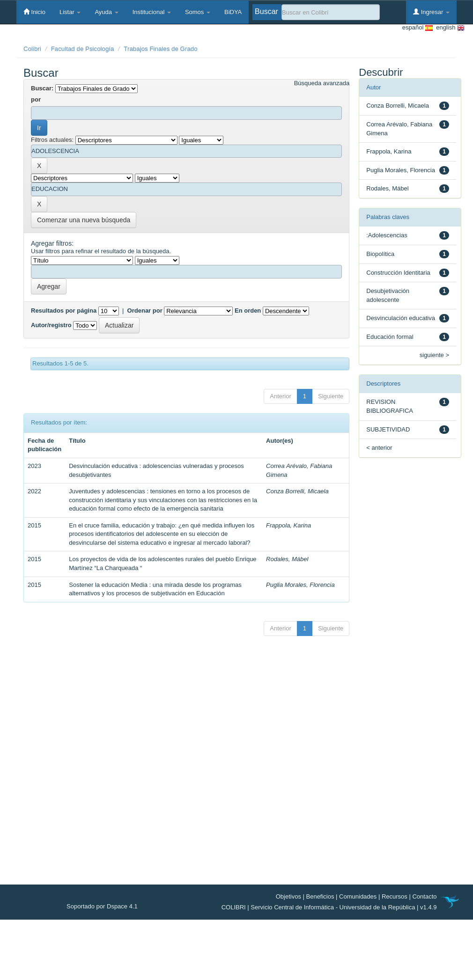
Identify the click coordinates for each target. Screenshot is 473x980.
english (449, 28)
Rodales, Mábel (287, 559)
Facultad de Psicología (83, 49)
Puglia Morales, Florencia (300, 585)
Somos (198, 12)
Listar (70, 12)
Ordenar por (145, 311)
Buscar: (42, 88)
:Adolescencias (387, 235)
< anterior (379, 448)
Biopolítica (380, 254)
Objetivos (288, 896)
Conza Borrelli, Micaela (297, 491)
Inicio (34, 12)
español (418, 28)
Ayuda (106, 12)
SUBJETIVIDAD (388, 429)
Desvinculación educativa (401, 318)
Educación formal (390, 337)
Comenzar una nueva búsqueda (84, 220)
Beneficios (320, 896)
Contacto (424, 896)
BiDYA (233, 12)
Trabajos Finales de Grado (160, 49)
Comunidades (358, 896)
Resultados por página (64, 311)
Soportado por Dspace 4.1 (102, 906)
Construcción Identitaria (398, 273)
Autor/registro (51, 325)
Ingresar (431, 12)
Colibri (32, 49)
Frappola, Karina (288, 525)
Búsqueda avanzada (322, 83)
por (36, 99)
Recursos (395, 896)
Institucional (152, 12)
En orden (248, 311)
